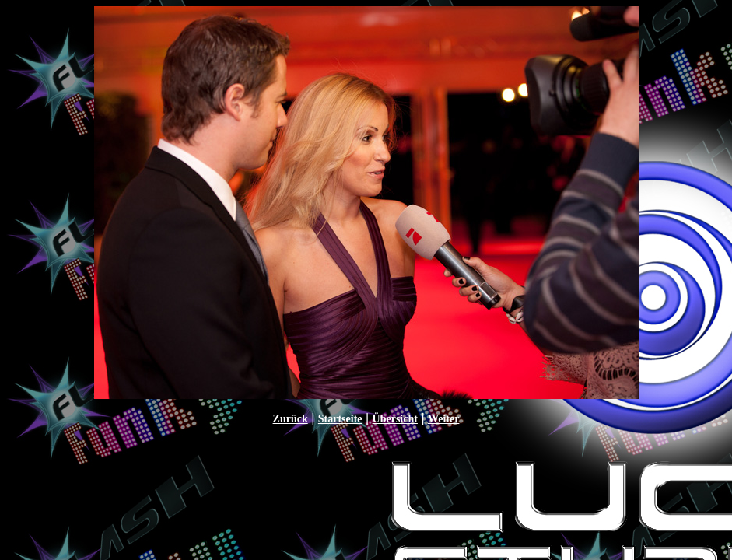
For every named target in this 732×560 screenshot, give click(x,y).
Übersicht (395, 419)
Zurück (291, 419)
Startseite (340, 419)
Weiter (443, 419)
